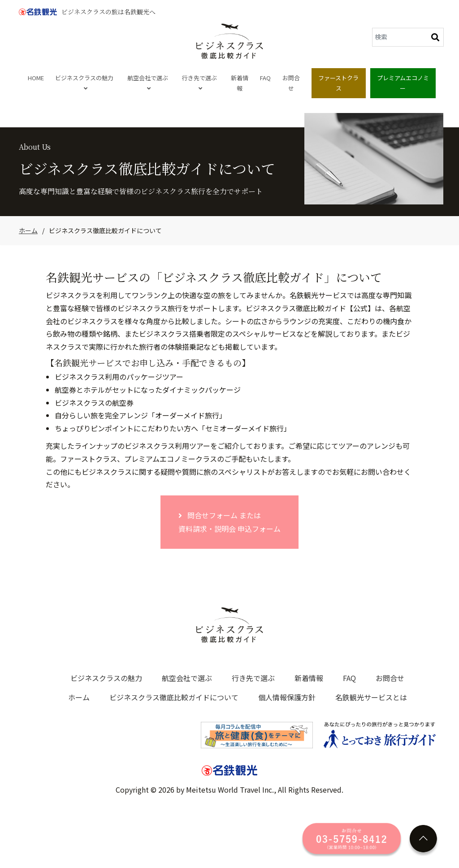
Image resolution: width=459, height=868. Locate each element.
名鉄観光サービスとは (371, 697)
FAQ (265, 78)
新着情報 (240, 83)
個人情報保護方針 (287, 697)
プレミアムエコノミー (403, 83)
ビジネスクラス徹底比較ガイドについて (174, 697)
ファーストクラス (338, 83)
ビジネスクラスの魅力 (84, 82)
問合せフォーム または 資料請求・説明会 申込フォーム (229, 522)
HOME (36, 78)
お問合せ (291, 83)
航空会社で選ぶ (148, 82)
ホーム (28, 230)
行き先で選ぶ (199, 82)
